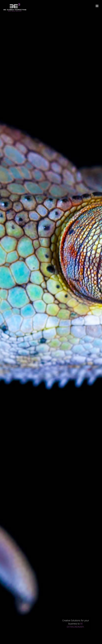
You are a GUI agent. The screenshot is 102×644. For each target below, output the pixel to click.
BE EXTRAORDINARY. (76, 625)
